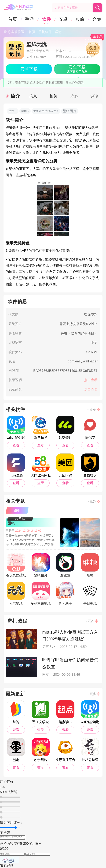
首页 (13, 19)
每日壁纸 (90, 594)
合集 (97, 19)
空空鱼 (65, 565)
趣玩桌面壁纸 (16, 565)
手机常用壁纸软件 (45, 111)
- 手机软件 (44, 32)
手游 (29, 19)
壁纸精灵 (41, 565)
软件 (46, 19)
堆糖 (90, 565)
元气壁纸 (16, 594)
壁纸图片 (70, 111)
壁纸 (12, 111)
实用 (24, 111)
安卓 (63, 19)
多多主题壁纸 (41, 594)
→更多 (91, 409)
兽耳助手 (65, 594)
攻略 (80, 19)
